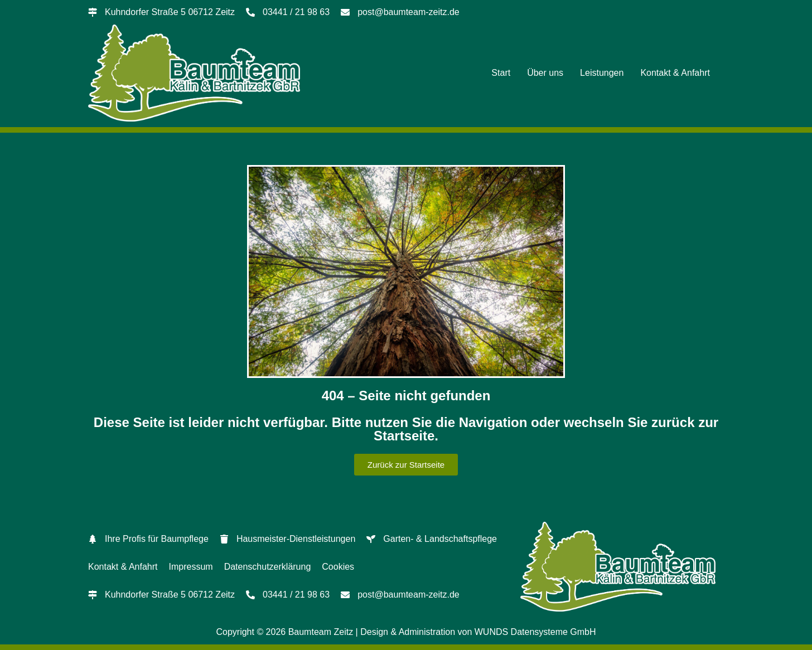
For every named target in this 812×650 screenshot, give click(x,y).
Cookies (338, 567)
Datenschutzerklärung (268, 567)
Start (501, 73)
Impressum (191, 567)
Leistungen (602, 73)
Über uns (545, 73)
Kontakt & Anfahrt (675, 73)
